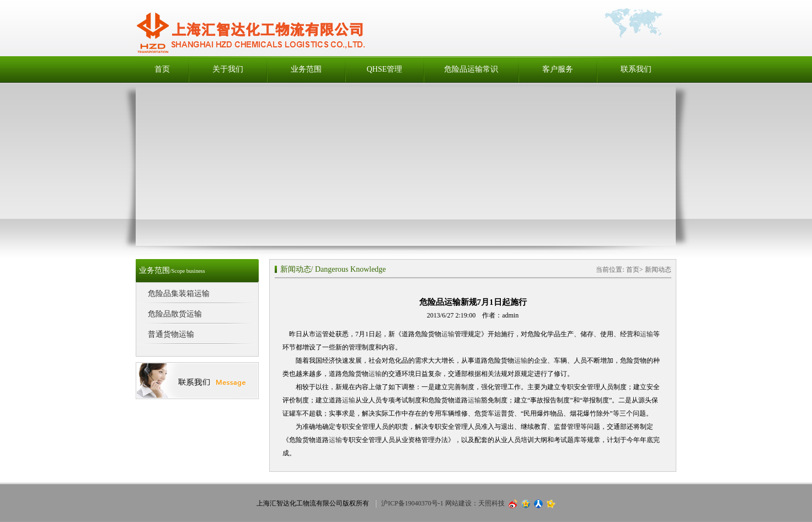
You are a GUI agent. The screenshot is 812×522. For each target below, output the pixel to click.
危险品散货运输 (175, 314)
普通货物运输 (171, 334)
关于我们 (228, 69)
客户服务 (558, 69)
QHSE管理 (385, 69)
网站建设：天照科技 (475, 503)
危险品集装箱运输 (179, 294)
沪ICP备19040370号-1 (412, 503)
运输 (448, 334)
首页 (162, 69)
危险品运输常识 (471, 69)
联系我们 (636, 69)
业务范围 (306, 69)
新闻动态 (296, 269)
